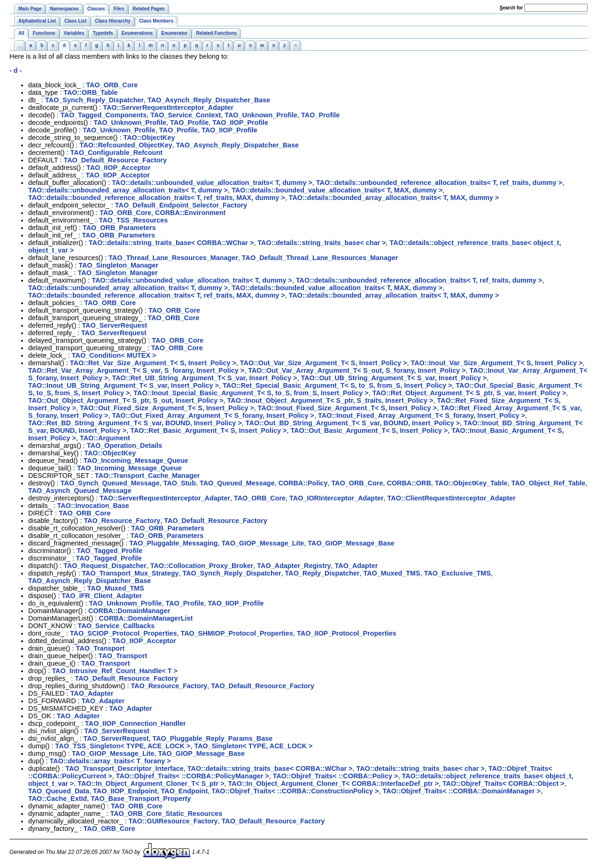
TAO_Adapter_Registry (294, 566)
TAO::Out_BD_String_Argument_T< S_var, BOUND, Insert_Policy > (353, 423)
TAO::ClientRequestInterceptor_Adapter (452, 498)
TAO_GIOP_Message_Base (351, 543)
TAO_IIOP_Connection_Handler (136, 723)
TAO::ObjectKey (149, 138)
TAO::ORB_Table (90, 92)
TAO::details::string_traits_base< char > (322, 243)
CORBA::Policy (303, 483)
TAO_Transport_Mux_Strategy (130, 573)
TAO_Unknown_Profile (261, 115)
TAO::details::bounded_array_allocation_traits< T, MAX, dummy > (394, 198)
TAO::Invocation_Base (93, 506)
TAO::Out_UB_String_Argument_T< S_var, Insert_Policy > (394, 378)
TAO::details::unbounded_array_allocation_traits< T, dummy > (128, 190)
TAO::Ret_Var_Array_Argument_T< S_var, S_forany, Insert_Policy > (136, 370)
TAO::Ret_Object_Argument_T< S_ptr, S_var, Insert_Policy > (469, 393)
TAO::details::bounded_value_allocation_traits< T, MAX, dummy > (337, 190)
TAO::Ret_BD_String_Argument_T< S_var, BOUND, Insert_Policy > (135, 423)
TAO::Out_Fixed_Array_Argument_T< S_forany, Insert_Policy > (213, 415)
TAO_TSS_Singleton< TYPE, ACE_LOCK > (123, 746)
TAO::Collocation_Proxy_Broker (202, 566)
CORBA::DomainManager (129, 611)
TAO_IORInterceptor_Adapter (336, 498)
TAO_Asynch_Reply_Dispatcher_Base (209, 100)
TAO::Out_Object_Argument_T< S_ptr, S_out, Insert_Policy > (126, 400)
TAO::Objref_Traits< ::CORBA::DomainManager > (462, 791)
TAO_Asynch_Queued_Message (80, 491)
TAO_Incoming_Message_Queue (136, 461)
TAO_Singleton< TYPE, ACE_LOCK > (253, 746)
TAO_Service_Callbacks (116, 626)
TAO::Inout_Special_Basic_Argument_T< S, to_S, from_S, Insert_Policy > (251, 393)
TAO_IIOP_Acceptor (118, 168)
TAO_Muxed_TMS (392, 573)
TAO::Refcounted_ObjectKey (126, 145)
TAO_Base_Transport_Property (141, 799)
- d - (16, 70)
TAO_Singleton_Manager (118, 265)
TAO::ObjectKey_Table (471, 483)
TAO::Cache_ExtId (58, 799)
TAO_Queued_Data (59, 791)
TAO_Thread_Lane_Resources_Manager (173, 258)
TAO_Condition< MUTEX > (114, 355)
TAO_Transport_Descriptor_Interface (124, 768)
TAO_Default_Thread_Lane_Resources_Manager (320, 258)
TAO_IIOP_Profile (240, 123)
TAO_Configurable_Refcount (116, 153)
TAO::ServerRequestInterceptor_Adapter (168, 108)
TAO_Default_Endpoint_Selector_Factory (181, 205)
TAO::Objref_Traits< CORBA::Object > (504, 784)
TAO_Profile (320, 115)
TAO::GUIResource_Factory (173, 821)
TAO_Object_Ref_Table (548, 483)
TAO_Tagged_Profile (109, 551)
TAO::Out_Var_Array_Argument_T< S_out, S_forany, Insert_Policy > (357, 370)
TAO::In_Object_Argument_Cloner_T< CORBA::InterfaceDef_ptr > (333, 784)
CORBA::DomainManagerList (146, 618)
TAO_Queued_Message (237, 483)
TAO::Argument (105, 438)
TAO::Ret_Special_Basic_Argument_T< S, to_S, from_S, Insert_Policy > (337, 385)
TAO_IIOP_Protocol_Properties (347, 633)
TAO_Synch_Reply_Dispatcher (94, 100)
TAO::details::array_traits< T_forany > (110, 761)
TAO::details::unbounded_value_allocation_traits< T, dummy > (212, 183)
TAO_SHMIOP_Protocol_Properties (237, 633)
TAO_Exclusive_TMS (457, 573)
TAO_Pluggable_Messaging (173, 543)
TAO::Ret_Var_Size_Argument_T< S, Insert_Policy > (153, 363)
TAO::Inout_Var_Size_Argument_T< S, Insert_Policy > (496, 363)
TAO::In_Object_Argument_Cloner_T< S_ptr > (151, 784)
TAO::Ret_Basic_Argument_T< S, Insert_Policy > (208, 430)
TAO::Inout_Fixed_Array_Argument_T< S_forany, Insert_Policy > (422, 415)
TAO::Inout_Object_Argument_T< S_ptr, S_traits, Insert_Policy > (330, 400)
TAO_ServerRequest (114, 325)
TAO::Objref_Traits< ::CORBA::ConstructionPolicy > (295, 791)
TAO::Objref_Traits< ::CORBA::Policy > (336, 776)
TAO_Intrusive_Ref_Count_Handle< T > (115, 671)
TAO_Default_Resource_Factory (115, 160)
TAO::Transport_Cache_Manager (147, 476)
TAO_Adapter (357, 566)
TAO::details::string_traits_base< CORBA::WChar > (171, 243)
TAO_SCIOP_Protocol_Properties (124, 633)
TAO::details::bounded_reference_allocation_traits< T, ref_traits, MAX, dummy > (157, 198)
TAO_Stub (180, 483)
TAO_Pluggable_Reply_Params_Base (213, 738)
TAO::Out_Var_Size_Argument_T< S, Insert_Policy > (324, 363)
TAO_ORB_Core (112, 85)
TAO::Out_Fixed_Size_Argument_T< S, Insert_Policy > (167, 408)
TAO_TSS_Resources (133, 220)
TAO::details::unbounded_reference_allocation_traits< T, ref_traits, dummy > (439, 183)
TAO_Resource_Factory (122, 521)
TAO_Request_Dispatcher (105, 566)
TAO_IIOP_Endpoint (125, 791)
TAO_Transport (101, 648)
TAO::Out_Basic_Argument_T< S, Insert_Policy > (369, 430)
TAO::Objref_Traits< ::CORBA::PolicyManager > (193, 776)
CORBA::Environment (190, 213)
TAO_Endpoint (185, 791)
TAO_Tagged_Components (104, 115)
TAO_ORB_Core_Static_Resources (166, 814)
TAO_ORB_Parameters (119, 228)
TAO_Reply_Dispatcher (322, 573)
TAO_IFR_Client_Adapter (102, 596)
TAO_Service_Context (186, 115)
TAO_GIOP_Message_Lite (263, 543)
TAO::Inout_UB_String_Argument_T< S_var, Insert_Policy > (124, 385)
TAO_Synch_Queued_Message (110, 483)
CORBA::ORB (409, 483)
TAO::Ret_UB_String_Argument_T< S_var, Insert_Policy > (205, 378)
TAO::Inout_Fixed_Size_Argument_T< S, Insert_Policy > (347, 408)
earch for (511, 8)
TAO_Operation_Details (124, 446)
